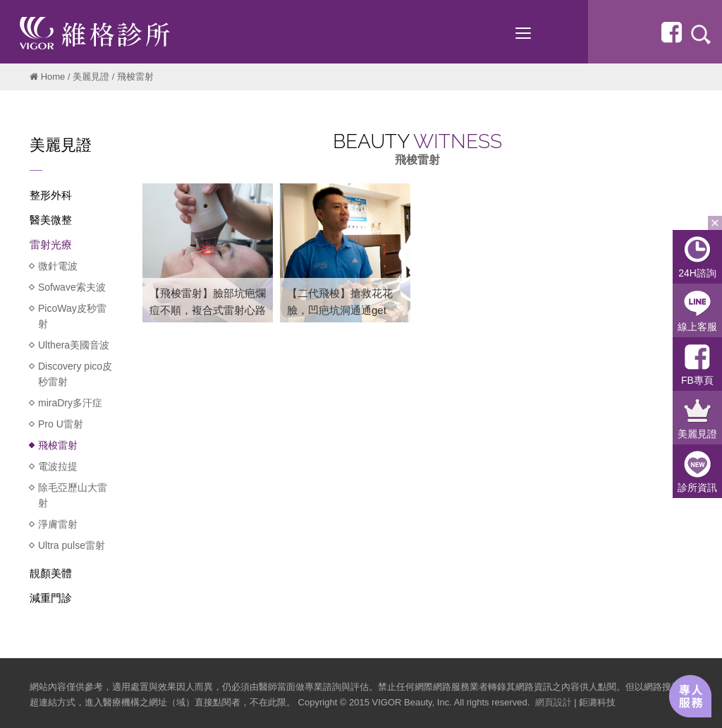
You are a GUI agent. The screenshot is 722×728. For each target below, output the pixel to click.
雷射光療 (51, 244)
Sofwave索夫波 (72, 287)
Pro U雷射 (61, 424)
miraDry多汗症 (70, 403)
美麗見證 (91, 77)
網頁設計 (553, 702)
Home (53, 77)
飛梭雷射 (58, 445)
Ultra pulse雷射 (72, 545)
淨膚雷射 (58, 524)
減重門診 (51, 598)
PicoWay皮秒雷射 (72, 316)
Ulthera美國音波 (74, 345)
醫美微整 (51, 220)
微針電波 (58, 266)
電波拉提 (58, 466)
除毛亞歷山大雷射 (73, 495)
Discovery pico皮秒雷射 (75, 374)
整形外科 (51, 195)
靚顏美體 (51, 573)
